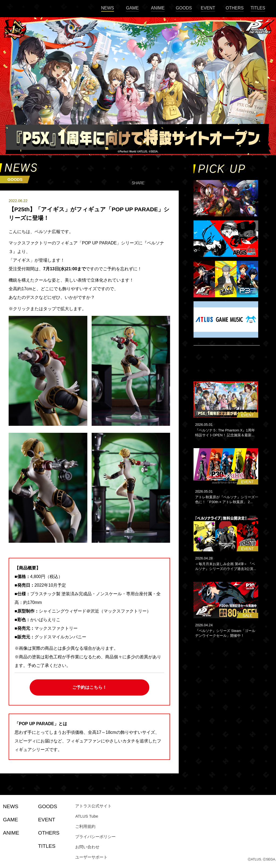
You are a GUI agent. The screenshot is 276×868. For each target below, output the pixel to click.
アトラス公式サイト (93, 806)
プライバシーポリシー (95, 837)
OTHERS (235, 8)
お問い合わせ (87, 847)
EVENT (208, 8)
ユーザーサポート (91, 857)
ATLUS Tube (87, 816)
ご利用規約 (85, 826)
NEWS (108, 8)
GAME (132, 8)
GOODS (184, 8)
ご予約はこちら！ (89, 687)
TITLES (258, 8)
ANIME (158, 8)
